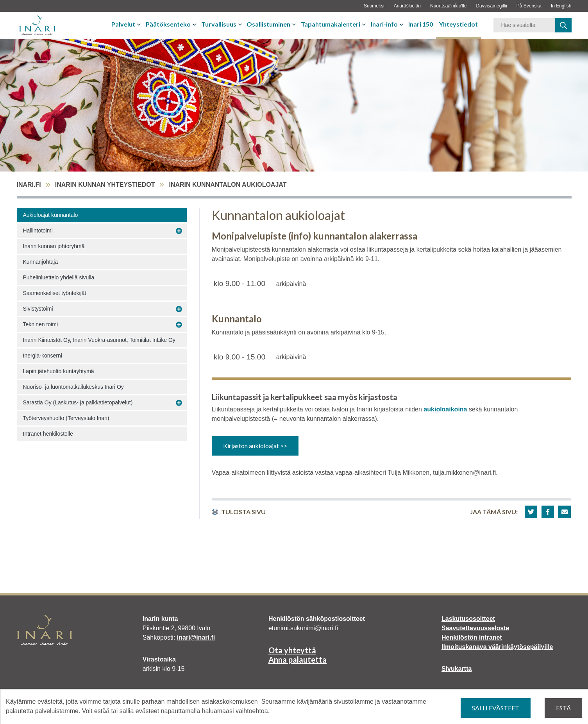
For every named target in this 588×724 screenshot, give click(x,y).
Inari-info (384, 24)
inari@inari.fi (196, 637)
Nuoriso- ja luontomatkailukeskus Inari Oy (73, 387)
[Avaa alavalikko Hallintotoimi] (179, 231)
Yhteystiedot (458, 24)
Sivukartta (457, 669)
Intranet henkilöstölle (48, 434)
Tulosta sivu (239, 512)
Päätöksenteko (168, 24)
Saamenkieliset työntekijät (55, 293)
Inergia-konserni (43, 356)
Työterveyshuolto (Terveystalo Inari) (66, 418)
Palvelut (123, 24)
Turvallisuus (219, 24)
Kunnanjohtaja (41, 262)
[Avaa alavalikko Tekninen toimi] (179, 325)
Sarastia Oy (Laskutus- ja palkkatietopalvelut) (78, 402)
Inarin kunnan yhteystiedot (105, 185)
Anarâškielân (407, 6)
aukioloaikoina (445, 409)
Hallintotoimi (38, 231)
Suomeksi (374, 6)
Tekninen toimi (41, 324)
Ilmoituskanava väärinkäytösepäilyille (497, 647)
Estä (563, 708)
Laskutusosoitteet (468, 619)
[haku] (563, 25)
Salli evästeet (496, 708)
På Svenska (529, 6)
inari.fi (29, 185)
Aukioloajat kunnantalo (51, 215)
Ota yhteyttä (292, 650)
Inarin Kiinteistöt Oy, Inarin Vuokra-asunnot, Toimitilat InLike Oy (99, 340)
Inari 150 (421, 24)
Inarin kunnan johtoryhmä (54, 246)
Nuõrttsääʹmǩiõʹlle (448, 6)
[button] (531, 512)
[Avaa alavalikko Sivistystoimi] (179, 309)
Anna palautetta (298, 660)
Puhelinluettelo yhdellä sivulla (59, 277)
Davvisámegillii (491, 6)
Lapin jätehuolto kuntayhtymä (59, 371)
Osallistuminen (268, 24)
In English (561, 6)
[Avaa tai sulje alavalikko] (140, 24)
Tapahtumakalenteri (331, 24)
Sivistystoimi (38, 309)
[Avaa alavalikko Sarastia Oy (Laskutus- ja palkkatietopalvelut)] (179, 403)
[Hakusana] (524, 25)
